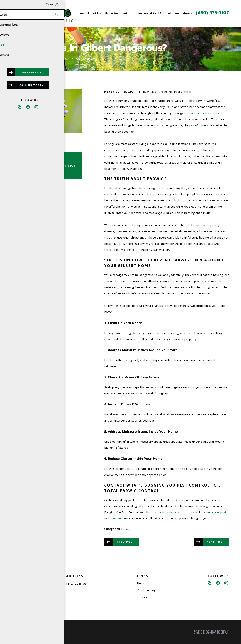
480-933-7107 (27, 607)
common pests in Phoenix (206, 113)
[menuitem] (17, 637)
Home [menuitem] (80, 13)
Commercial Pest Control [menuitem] (153, 13)
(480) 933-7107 (212, 13)
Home (141, 583)
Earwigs (126, 529)
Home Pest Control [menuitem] (118, 13)
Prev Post (126, 542)
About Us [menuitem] (94, 13)
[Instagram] (226, 583)
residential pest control (175, 512)
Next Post (215, 542)
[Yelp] (210, 583)
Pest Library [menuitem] (183, 13)
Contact (142, 597)
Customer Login (148, 590)
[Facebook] (218, 583)
